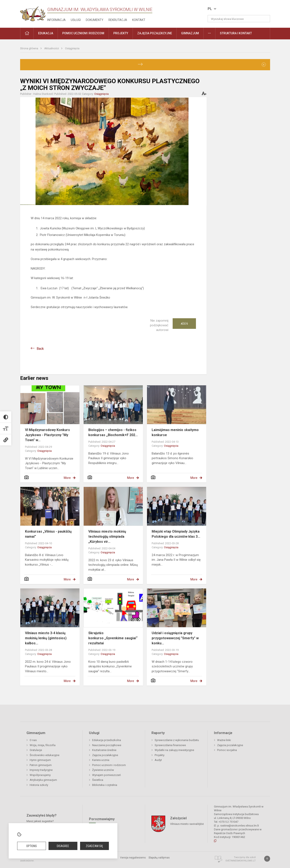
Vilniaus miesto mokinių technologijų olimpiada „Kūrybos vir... (107, 537)
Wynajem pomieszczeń (106, 775)
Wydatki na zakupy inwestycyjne (174, 750)
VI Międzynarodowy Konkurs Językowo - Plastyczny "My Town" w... (47, 435)
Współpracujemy (40, 775)
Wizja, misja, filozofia (43, 745)
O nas (33, 740)
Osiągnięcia (72, 48)
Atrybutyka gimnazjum (43, 780)
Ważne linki (224, 740)
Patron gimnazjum (41, 765)
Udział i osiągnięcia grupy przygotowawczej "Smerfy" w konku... (175, 638)
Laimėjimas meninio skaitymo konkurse (175, 432)
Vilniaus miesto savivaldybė (187, 824)
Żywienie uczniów (103, 770)
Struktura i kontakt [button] (236, 33)
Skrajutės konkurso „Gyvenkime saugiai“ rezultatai (113, 638)
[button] (241, 9)
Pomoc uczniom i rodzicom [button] (83, 33)
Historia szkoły (39, 785)
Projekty (160, 755)
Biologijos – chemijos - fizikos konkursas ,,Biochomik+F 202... (113, 432)
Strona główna (29, 48)
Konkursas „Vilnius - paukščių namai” (48, 534)
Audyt (158, 760)
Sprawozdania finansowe (170, 745)
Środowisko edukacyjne (44, 755)
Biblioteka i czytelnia (105, 785)
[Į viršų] (267, 859)
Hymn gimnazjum (40, 760)
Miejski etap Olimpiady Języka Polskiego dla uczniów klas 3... (176, 534)
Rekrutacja (118, 20)
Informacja (56, 20)
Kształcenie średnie (104, 750)
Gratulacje (36, 750)
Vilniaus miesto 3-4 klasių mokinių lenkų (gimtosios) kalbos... (46, 638)
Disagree (63, 846)
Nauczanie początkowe (107, 745)
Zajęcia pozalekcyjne (105, 755)
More (67, 478)
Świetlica (98, 780)
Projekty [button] (121, 33)
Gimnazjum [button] (190, 33)
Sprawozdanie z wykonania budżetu (177, 740)
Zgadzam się (94, 846)
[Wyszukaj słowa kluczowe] (239, 19)
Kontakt (139, 20)
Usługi (76, 20)
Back (40, 349)
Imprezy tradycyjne (41, 770)
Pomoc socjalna (227, 750)
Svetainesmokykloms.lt (241, 861)
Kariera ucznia (101, 760)
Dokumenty (95, 20)
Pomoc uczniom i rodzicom (109, 765)
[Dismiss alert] (264, 65)
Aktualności (52, 48)
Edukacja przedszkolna (107, 740)
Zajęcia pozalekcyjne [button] (155, 33)
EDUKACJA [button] (46, 33)
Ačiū (184, 324)
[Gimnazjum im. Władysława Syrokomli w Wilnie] (33, 12)
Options (32, 846)
